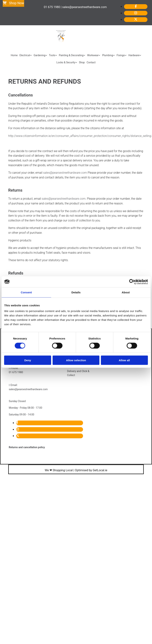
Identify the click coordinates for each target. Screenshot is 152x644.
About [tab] (126, 292)
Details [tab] (76, 292)
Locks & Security (66, 62)
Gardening (40, 55)
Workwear (93, 55)
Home (14, 55)
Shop (82, 62)
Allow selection (76, 360)
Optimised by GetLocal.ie (91, 470)
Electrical (25, 55)
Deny (28, 360)
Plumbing (107, 55)
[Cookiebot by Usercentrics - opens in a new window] (132, 282)
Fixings (121, 55)
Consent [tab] (26, 292)
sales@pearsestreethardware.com (65, 173)
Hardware (134, 55)
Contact (91, 62)
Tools (52, 55)
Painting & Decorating (71, 55)
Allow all (124, 360)
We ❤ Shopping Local (59, 470)
